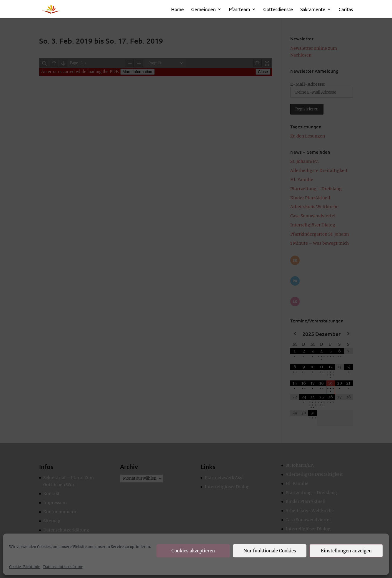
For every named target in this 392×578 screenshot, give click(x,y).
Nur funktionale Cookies (270, 551)
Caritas (346, 10)
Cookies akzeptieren (193, 551)
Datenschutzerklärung (63, 567)
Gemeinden (203, 10)
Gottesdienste (278, 10)
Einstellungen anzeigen (346, 551)
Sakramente (313, 10)
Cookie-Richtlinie (25, 567)
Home (177, 10)
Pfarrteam (239, 10)
